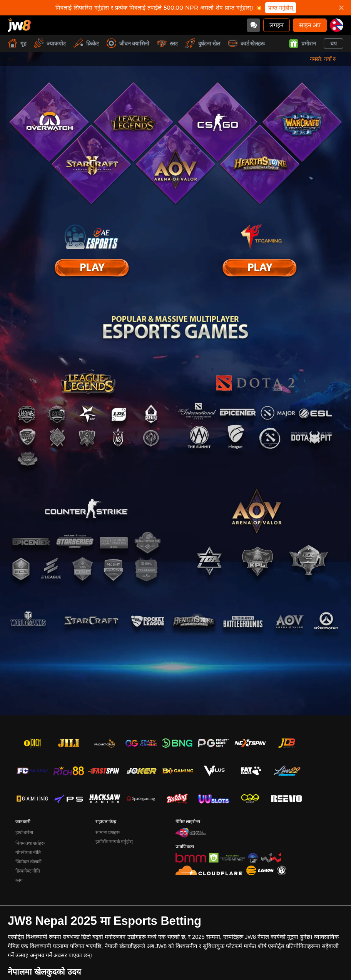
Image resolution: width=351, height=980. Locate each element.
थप (333, 43)
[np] (337, 25)
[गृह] (19, 25)
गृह (17, 43)
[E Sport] (92, 268)
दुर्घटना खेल (203, 43)
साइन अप (310, 25)
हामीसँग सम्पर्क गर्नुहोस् (114, 842)
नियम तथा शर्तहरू (30, 843)
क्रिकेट (86, 43)
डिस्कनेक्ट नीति (28, 871)
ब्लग (19, 880)
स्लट (167, 43)
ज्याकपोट (50, 43)
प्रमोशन (303, 44)
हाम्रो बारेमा (24, 832)
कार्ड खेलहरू (246, 43)
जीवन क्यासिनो (128, 43)
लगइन (277, 25)
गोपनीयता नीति (28, 852)
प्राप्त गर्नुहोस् (281, 8)
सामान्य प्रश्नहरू (108, 832)
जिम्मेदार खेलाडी (28, 862)
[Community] (253, 25)
